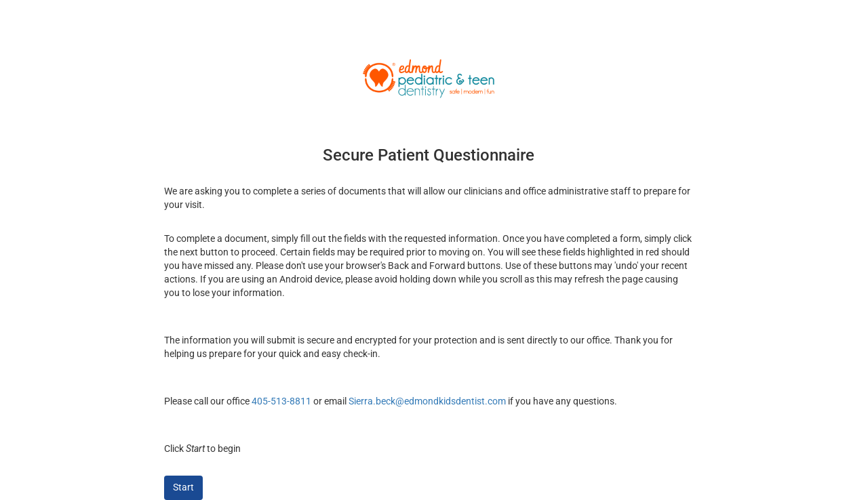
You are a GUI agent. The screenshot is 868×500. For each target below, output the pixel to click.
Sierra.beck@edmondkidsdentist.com (427, 401)
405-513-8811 (281, 401)
